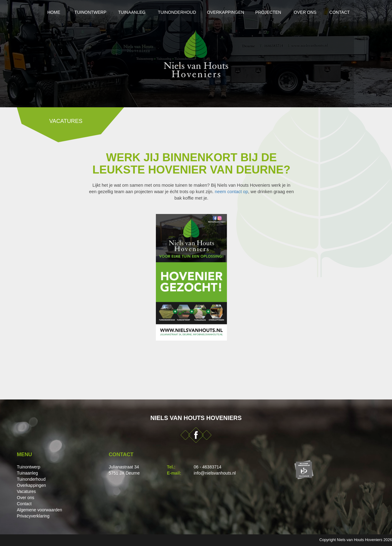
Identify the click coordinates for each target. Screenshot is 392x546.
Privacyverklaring (33, 516)
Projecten (276, 12)
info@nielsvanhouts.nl (215, 473)
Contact (358, 12)
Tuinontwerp (71, 12)
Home (30, 12)
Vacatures (26, 491)
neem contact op (231, 192)
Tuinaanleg (119, 12)
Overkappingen (226, 12)
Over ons (318, 12)
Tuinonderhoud (170, 12)
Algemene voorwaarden (40, 510)
